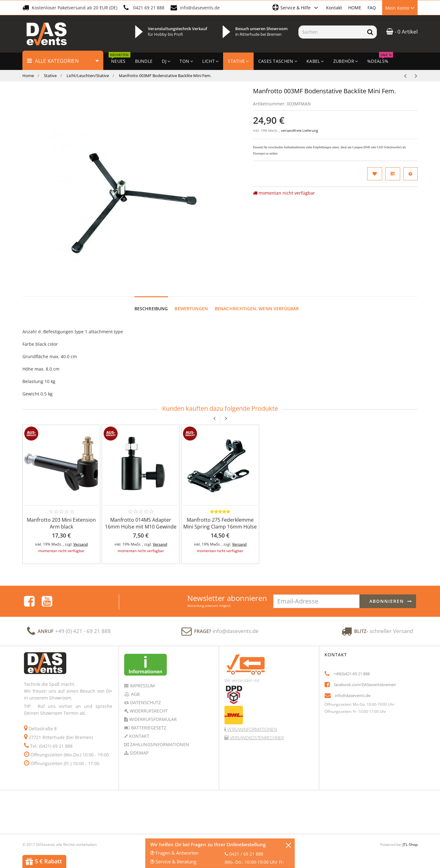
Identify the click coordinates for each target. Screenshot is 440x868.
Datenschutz (145, 697)
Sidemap (138, 747)
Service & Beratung (173, 861)
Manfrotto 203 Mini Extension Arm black (61, 517)
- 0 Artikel (402, 32)
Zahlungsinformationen (159, 739)
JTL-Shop (410, 839)
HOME (355, 8)
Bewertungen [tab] (191, 303)
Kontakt (334, 8)
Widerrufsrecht (148, 705)
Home (28, 76)
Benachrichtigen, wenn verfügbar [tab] (257, 303)
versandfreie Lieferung (300, 131)
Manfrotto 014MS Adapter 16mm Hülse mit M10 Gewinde (141, 517)
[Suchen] (331, 32)
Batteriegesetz (148, 722)
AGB (135, 688)
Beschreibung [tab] (151, 303)
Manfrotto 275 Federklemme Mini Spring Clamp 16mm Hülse (220, 517)
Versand (81, 538)
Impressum (142, 680)
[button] (296, 7)
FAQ (372, 8)
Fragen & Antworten (174, 853)
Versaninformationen (251, 723)
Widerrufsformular (152, 713)
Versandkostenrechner (256, 732)
